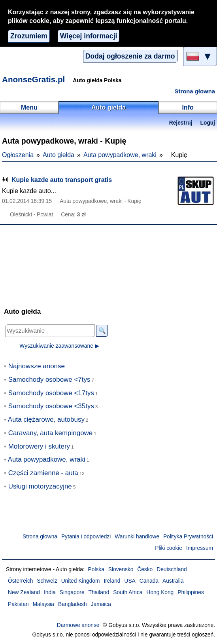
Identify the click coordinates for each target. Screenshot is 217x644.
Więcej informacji (89, 36)
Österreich (20, 581)
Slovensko (121, 569)
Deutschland (172, 569)
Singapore (72, 592)
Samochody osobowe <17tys (51, 393)
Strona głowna (195, 91)
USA (130, 581)
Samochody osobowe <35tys (51, 406)
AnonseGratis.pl (33, 79)
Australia (173, 581)
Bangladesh (73, 604)
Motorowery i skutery (39, 446)
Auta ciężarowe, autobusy (46, 420)
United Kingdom (81, 581)
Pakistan (18, 604)
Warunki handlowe (137, 537)
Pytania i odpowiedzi (86, 537)
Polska (96, 569)
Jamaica (101, 604)
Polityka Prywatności (188, 537)
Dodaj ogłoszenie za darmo (130, 56)
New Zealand (24, 592)
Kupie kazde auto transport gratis (62, 180)
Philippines (191, 592)
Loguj (208, 123)
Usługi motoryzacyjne (40, 486)
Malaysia (43, 604)
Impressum (200, 548)
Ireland (112, 581)
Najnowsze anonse (37, 366)
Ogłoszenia (18, 155)
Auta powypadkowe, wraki (120, 155)
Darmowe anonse (78, 625)
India (50, 592)
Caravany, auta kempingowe (51, 433)
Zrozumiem (29, 36)
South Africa (128, 592)
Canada (149, 581)
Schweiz (47, 581)
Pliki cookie (169, 548)
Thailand (99, 592)
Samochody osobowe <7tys (49, 380)
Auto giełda (58, 155)
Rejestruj (181, 123)
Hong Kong (160, 592)
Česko (145, 569)
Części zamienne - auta (43, 473)
